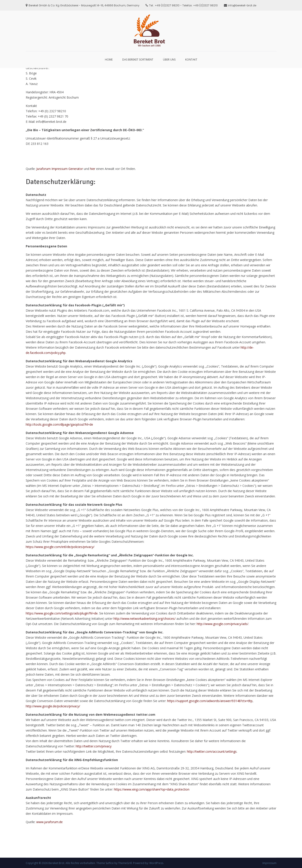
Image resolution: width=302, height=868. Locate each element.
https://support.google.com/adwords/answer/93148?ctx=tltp (210, 701)
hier (93, 169)
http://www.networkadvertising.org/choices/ (145, 619)
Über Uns (169, 60)
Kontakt (191, 60)
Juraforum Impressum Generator (60, 169)
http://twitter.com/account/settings (212, 751)
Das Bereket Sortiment (138, 60)
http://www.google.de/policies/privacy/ (53, 706)
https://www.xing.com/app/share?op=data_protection (152, 789)
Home (109, 60)
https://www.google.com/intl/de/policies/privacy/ (60, 547)
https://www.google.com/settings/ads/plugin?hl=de (62, 613)
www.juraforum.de (49, 822)
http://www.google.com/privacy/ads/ (222, 624)
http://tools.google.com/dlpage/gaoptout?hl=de (59, 424)
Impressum (269, 863)
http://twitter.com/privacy (94, 746)
